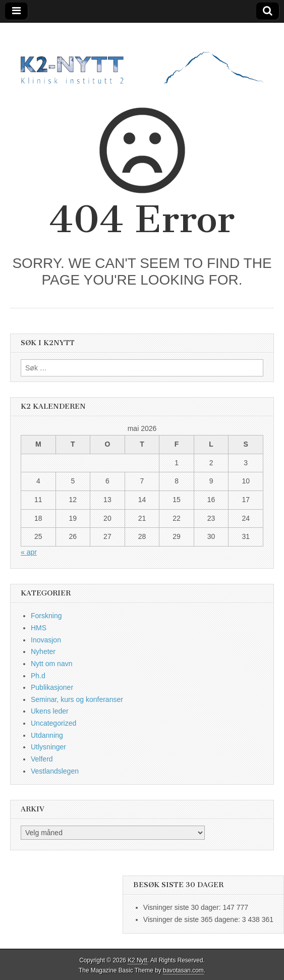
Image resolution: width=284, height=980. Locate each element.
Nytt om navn (51, 664)
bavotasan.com (183, 970)
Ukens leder (50, 711)
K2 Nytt (137, 960)
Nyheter (43, 651)
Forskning (46, 616)
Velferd (42, 759)
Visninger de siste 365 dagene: (193, 919)
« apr (29, 552)
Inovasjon (46, 640)
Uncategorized (53, 723)
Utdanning (47, 735)
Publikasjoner (52, 687)
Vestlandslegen (55, 771)
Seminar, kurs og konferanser (77, 699)
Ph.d (38, 676)
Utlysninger (48, 747)
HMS (39, 628)
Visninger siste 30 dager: (183, 907)
